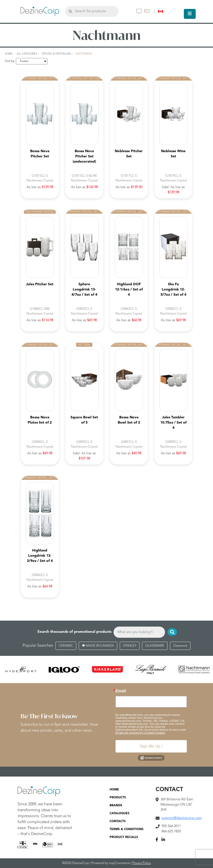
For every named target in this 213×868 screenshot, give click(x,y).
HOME (114, 790)
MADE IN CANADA (98, 646)
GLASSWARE (155, 646)
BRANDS (116, 806)
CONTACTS (118, 821)
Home (9, 54)
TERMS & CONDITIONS (127, 829)
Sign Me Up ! (151, 746)
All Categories (27, 54)
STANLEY (130, 646)
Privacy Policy (142, 863)
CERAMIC (66, 646)
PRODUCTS (118, 798)
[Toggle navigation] (190, 14)
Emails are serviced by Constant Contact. (141, 733)
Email (121, 691)
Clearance (180, 646)
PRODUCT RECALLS (124, 837)
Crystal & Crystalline (56, 54)
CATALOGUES (119, 813)
